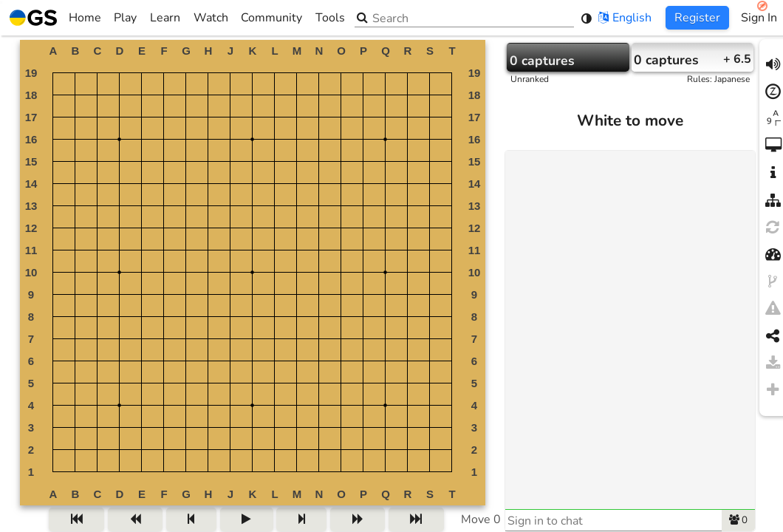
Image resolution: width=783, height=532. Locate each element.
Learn (165, 18)
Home (55, 18)
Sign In (759, 18)
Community (271, 18)
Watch (211, 18)
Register (697, 18)
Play (125, 18)
